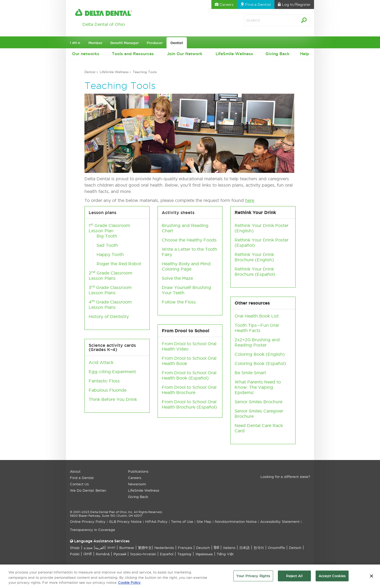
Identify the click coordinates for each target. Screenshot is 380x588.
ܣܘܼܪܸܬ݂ (88, 548)
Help (305, 54)
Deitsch (295, 548)
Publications (138, 471)
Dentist (90, 72)
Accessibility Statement (280, 521)
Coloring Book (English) (260, 354)
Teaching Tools (145, 72)
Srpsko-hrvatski (143, 554)
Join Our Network (185, 54)
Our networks (86, 54)
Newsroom (137, 484)
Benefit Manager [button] (125, 43)
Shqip (75, 548)
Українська (204, 554)
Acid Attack (101, 362)
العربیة (100, 548)
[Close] (372, 577)
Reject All (294, 577)
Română (103, 554)
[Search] (265, 20)
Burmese (127, 548)
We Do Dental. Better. (88, 490)
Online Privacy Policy (88, 521)
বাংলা (111, 548)
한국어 (259, 548)
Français (185, 548)
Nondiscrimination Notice (236, 521)
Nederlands (164, 548)
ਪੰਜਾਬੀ (88, 554)
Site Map (204, 521)
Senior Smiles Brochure (258, 402)
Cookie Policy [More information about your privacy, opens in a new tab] (129, 584)
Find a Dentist (82, 478)
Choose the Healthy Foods (189, 240)
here (250, 200)
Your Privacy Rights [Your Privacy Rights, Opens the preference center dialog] (253, 577)
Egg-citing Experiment (112, 372)
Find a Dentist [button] (256, 4)
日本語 (244, 548)
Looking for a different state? (285, 477)
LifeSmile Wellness (234, 54)
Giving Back (277, 54)
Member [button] (95, 43)
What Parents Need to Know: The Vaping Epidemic (258, 387)
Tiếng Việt (225, 554)
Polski (75, 554)
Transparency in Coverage (92, 530)
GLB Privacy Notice (125, 521)
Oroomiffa (276, 548)
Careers (135, 478)
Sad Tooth (107, 245)
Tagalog (184, 554)
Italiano (229, 548)
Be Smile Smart (250, 373)
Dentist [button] (177, 43)
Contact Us (79, 484)
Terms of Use (182, 521)
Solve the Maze (177, 278)
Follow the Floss (179, 302)
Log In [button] (294, 4)
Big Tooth (107, 236)
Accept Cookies (332, 577)
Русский (120, 554)
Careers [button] (224, 4)
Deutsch (203, 548)
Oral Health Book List (257, 316)
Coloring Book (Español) (260, 363)
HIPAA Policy (156, 521)
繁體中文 (145, 548)
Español (199, 378)
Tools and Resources (133, 54)
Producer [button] (155, 43)
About (75, 471)
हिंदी (216, 548)
